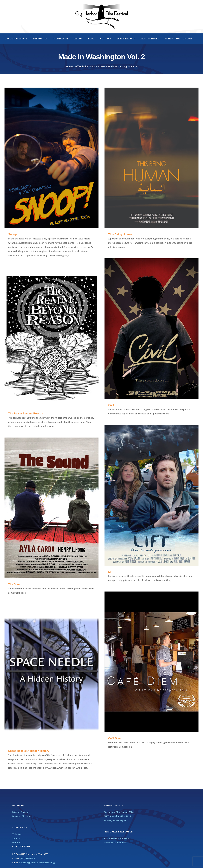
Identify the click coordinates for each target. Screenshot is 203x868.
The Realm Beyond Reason (26, 414)
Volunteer (17, 834)
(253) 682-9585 (27, 858)
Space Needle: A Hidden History (29, 751)
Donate (16, 843)
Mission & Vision (21, 812)
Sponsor (17, 838)
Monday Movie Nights (115, 820)
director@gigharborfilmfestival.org (37, 863)
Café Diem (115, 738)
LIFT (111, 572)
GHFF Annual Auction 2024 (117, 816)
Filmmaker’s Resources (115, 843)
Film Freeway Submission (117, 838)
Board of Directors (22, 816)
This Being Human (120, 234)
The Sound (15, 584)
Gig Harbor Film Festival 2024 (119, 812)
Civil (111, 405)
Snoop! (13, 234)
